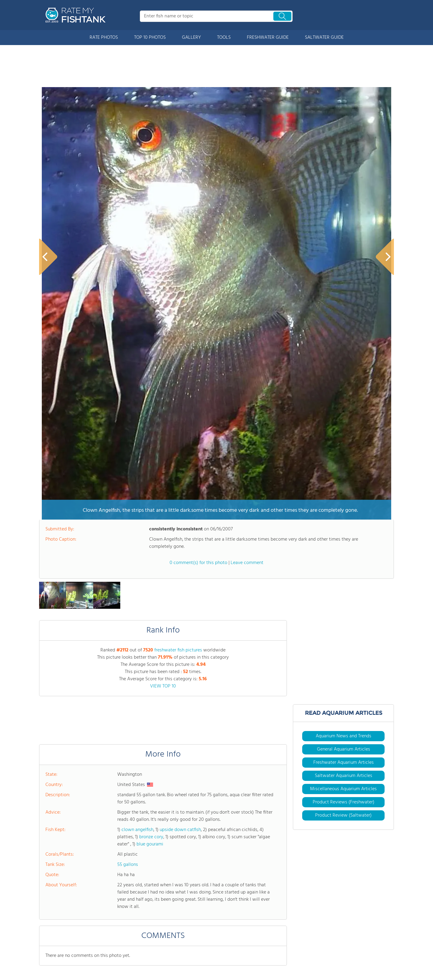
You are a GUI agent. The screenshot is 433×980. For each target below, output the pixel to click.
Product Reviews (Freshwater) (344, 543)
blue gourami (150, 585)
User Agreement (343, 967)
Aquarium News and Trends (344, 477)
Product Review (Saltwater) (343, 556)
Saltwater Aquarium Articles (344, 516)
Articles (106, 936)
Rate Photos (50, 946)
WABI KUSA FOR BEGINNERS (235, 825)
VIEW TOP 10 (163, 427)
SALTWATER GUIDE (324, 38)
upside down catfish (180, 570)
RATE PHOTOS (104, 38)
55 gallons (128, 605)
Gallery (46, 967)
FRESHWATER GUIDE (268, 38)
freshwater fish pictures (178, 391)
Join (163, 957)
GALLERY (191, 38)
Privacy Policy (374, 967)
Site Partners (171, 936)
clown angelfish (137, 570)
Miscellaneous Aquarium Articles (343, 529)
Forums (166, 925)
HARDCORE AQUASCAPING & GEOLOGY (68, 827)
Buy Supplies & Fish (117, 957)
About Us (48, 936)
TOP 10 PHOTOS (150, 38)
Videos (106, 946)
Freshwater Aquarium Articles (344, 503)
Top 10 (45, 957)
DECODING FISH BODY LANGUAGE (158, 825)
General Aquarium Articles (344, 490)
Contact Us (170, 946)
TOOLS (224, 38)
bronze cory (151, 578)
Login (164, 967)
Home (45, 925)
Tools (104, 925)
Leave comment (247, 303)
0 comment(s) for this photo (198, 303)
